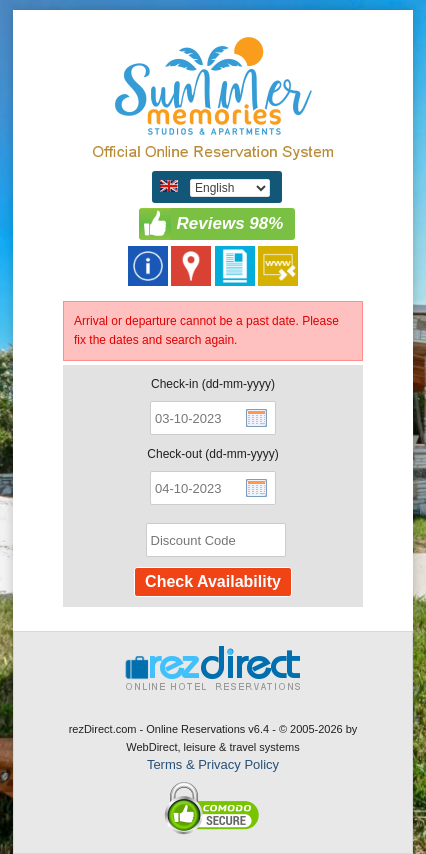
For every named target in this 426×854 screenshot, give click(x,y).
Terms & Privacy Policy (213, 764)
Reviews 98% (230, 223)
